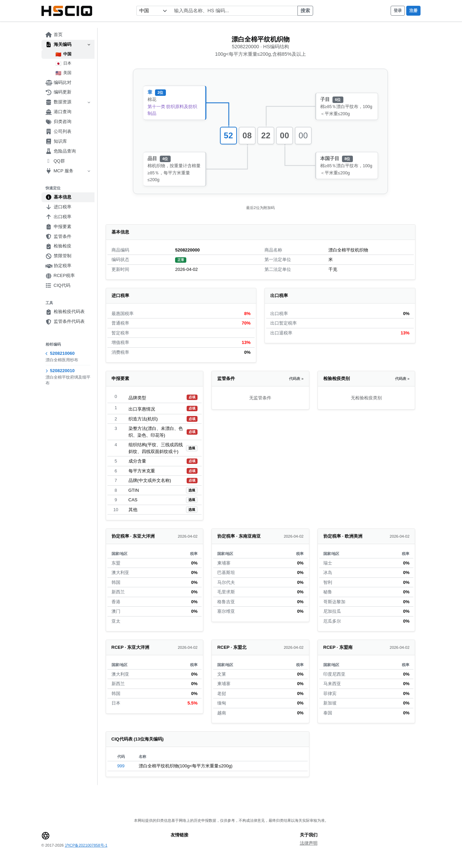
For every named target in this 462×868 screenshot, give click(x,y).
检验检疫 (58, 246)
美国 (63, 73)
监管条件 (58, 237)
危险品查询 (61, 151)
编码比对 (58, 83)
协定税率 (58, 266)
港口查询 (58, 112)
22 (266, 135)
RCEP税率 (60, 276)
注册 (413, 11)
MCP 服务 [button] (68, 171)
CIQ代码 (58, 285)
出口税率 (58, 217)
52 (228, 135)
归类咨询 (58, 122)
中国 (63, 54)
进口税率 (58, 207)
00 (285, 135)
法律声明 (309, 843)
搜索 (305, 11)
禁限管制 (58, 256)
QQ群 (55, 161)
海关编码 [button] (68, 45)
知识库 (56, 141)
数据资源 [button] (68, 102)
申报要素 (58, 227)
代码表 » (296, 379)
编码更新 (58, 92)
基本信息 (58, 197)
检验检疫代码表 (65, 312)
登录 (398, 11)
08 (247, 135)
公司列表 (58, 132)
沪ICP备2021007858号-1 (86, 845)
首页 (54, 35)
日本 (63, 64)
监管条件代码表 (65, 322)
